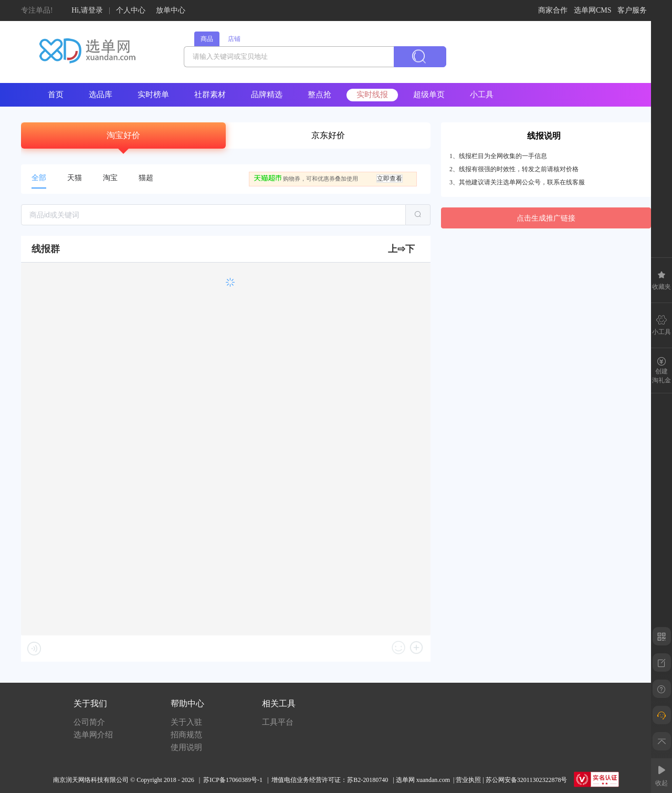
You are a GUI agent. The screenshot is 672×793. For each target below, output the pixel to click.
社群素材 (210, 95)
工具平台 (278, 722)
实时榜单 (153, 95)
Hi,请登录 (87, 10)
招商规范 (186, 735)
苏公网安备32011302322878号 (527, 780)
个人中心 (131, 10)
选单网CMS (593, 10)
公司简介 (89, 722)
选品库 (101, 95)
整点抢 (319, 95)
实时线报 (372, 95)
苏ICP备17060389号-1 (233, 780)
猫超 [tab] (146, 178)
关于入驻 (186, 722)
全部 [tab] (39, 178)
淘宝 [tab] (110, 178)
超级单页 (429, 95)
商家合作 (553, 10)
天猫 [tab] (75, 178)
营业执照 (468, 780)
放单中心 (171, 10)
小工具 (482, 95)
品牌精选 (267, 95)
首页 (56, 95)
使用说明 (186, 747)
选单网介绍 (93, 735)
